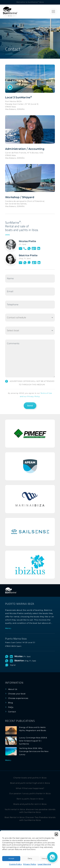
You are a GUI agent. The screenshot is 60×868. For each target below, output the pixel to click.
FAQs (11, 707)
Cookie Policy (15, 864)
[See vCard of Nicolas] (34, 248)
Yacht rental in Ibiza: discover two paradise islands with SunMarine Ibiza (30, 811)
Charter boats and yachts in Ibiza (30, 778)
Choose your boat (17, 694)
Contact (12, 712)
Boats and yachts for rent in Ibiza (30, 804)
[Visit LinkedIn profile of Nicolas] (39, 248)
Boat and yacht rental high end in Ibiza (30, 783)
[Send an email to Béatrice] (21, 262)
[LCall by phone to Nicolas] (25, 248)
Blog (11, 703)
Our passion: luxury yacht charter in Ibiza (30, 793)
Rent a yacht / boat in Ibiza (30, 799)
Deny (30, 858)
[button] (56, 834)
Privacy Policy (30, 864)
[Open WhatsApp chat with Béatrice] (25, 262)
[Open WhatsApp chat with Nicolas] (29, 248)
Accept (11, 858)
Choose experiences (18, 698)
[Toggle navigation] (53, 11)
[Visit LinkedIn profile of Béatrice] (39, 262)
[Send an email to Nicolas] (21, 248)
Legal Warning (44, 864)
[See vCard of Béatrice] (34, 262)
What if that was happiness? (30, 788)
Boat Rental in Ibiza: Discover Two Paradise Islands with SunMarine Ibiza (30, 819)
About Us (13, 689)
